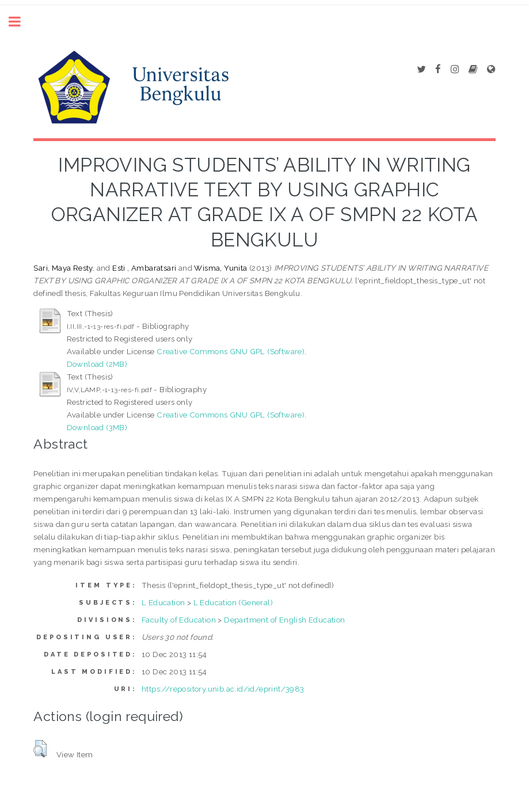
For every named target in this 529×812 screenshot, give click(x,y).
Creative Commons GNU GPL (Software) (231, 351)
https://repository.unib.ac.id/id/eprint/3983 (223, 689)
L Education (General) (233, 602)
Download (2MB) (97, 364)
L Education (163, 602)
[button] (40, 749)
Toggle (21, 22)
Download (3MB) (97, 427)
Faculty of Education (179, 620)
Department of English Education (284, 620)
